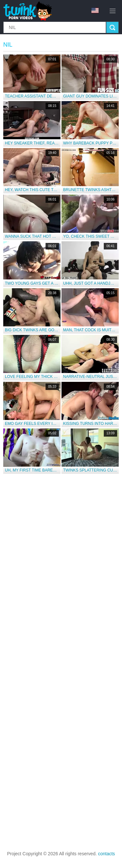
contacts (106, 854)
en (95, 10)
